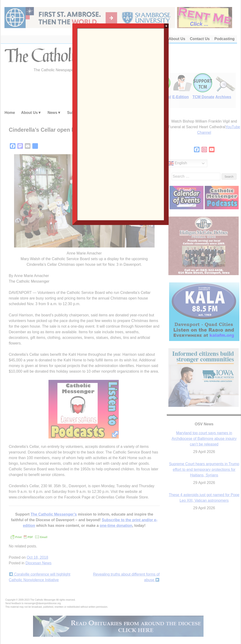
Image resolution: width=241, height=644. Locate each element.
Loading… (121, 124)
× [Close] (166, 26)
